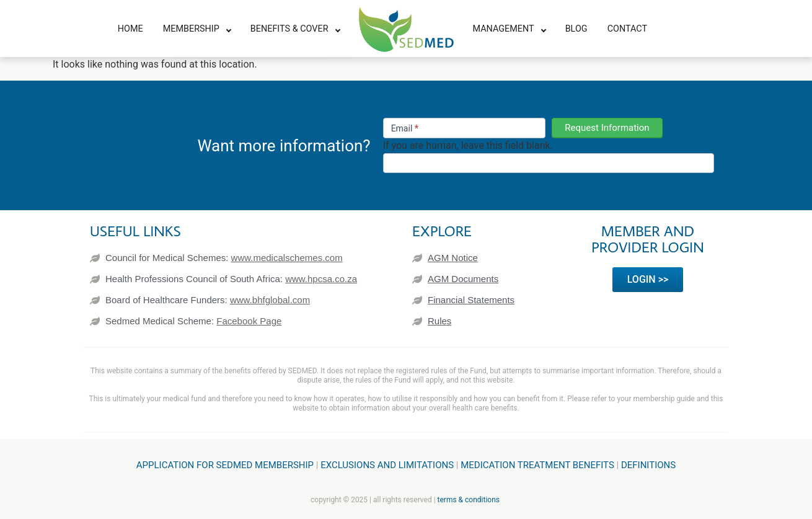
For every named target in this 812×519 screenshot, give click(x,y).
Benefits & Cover (289, 29)
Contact (627, 29)
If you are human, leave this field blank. (468, 146)
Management (504, 29)
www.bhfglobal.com (270, 300)
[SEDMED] (406, 29)
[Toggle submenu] (229, 30)
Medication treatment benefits (537, 465)
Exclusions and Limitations (387, 465)
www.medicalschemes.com (287, 258)
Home (130, 29)
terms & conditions (469, 500)
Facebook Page (249, 321)
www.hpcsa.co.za (321, 279)
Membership (191, 29)
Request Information (607, 128)
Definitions (648, 465)
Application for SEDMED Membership (225, 465)
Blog (576, 29)
